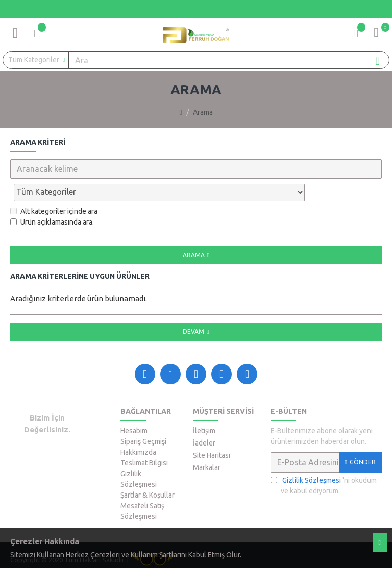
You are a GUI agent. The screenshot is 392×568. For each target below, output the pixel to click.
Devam (193, 309)
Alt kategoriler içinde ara (54, 189)
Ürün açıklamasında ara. (52, 200)
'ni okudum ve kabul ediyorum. (324, 463)
